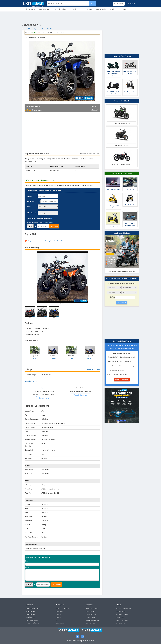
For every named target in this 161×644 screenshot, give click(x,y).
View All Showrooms (81, 395)
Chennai (28, 614)
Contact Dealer (44, 398)
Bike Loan (89, 9)
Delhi (28, 617)
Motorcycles (60, 611)
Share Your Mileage (94, 370)
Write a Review (95, 110)
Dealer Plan (77, 9)
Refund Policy (120, 617)
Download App (127, 608)
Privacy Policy (124, 620)
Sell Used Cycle (91, 623)
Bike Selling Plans (91, 614)
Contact (118, 614)
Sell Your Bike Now (122, 380)
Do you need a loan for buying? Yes (39, 219)
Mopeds (58, 617)
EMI (39, 32)
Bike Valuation (90, 611)
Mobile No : (31, 201)
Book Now (54, 226)
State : (29, 206)
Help (118, 611)
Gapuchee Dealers (31, 381)
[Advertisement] (80, 17)
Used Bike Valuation (61, 9)
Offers (34, 32)
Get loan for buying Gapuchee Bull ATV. (45, 241)
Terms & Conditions (48, 222)
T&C (117, 620)
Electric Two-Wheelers (63, 608)
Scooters (59, 614)
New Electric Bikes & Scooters (122, 173)
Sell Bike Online (30, 9)
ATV (57, 620)
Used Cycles (35, 623)
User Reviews (65, 32)
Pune (34, 611)
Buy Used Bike (45, 9)
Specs (56, 32)
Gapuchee (44, 388)
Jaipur (36, 620)
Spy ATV (53, 358)
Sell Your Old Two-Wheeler (122, 341)
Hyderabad (36, 608)
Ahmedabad (30, 620)
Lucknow (33, 617)
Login (132, 4)
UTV (35, 358)
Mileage (50, 32)
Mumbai (28, 611)
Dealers (113, 9)
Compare (123, 9)
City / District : (32, 213)
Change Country (121, 623)
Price (27, 32)
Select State (119, 4)
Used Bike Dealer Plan (92, 620)
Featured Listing (91, 617)
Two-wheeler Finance (92, 608)
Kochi (34, 614)
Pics (43, 32)
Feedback (125, 614)
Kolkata (28, 623)
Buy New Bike (101, 9)
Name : (29, 196)
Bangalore (29, 608)
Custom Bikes (60, 623)
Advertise (123, 611)
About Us (119, 608)
